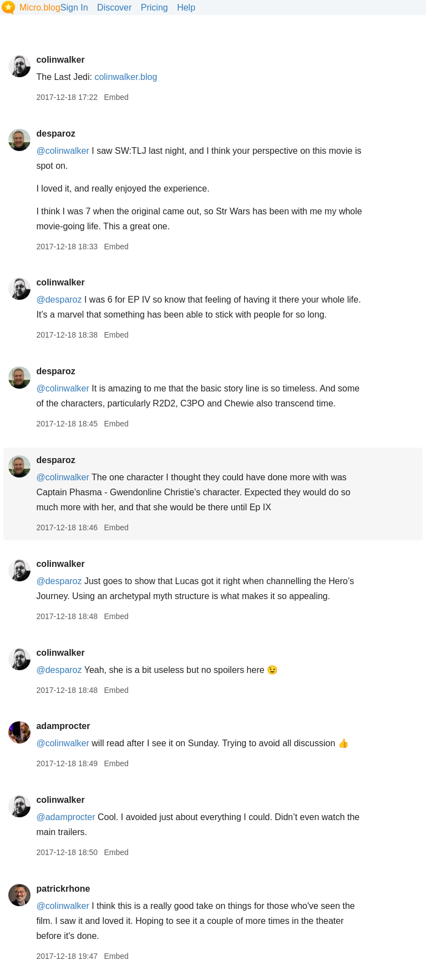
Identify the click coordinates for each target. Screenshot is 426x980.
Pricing (154, 7)
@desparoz (59, 300)
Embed (116, 97)
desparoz (55, 134)
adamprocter (63, 726)
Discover (114, 7)
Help (186, 7)
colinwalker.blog (126, 77)
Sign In (74, 7)
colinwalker (60, 60)
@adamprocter (65, 817)
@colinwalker (62, 151)
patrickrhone (63, 889)
